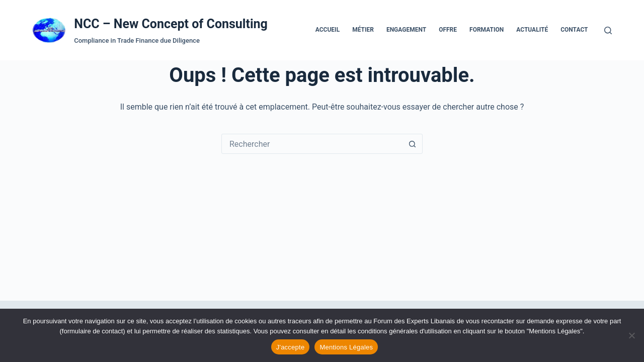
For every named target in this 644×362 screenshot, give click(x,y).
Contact (574, 30)
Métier (363, 30)
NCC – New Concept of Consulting (171, 24)
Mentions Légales (346, 347)
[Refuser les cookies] (631, 335)
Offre (448, 30)
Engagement (406, 30)
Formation (487, 30)
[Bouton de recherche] (412, 144)
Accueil (328, 30)
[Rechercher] (608, 30)
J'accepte (291, 347)
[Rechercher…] (312, 144)
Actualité (532, 30)
